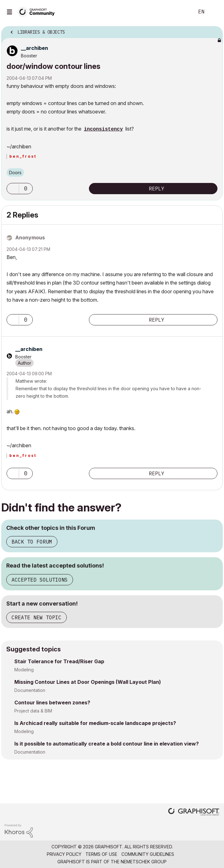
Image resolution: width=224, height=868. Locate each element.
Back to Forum (32, 542)
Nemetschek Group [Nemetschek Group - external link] (144, 862)
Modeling (24, 670)
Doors (15, 173)
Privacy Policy (64, 854)
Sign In (214, 12)
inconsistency (103, 129)
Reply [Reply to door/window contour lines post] (157, 189)
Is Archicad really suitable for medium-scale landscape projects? (95, 723)
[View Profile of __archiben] (34, 48)
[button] (13, 189)
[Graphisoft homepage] (194, 812)
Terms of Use (101, 854)
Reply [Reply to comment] (157, 320)
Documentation (30, 690)
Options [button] (214, 30)
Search (180, 12)
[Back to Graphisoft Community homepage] (38, 11)
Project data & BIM (33, 711)
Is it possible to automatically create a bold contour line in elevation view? (107, 744)
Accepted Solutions (40, 580)
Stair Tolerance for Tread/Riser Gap (59, 661)
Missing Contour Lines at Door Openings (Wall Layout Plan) (88, 682)
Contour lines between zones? (52, 703)
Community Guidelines (148, 854)
